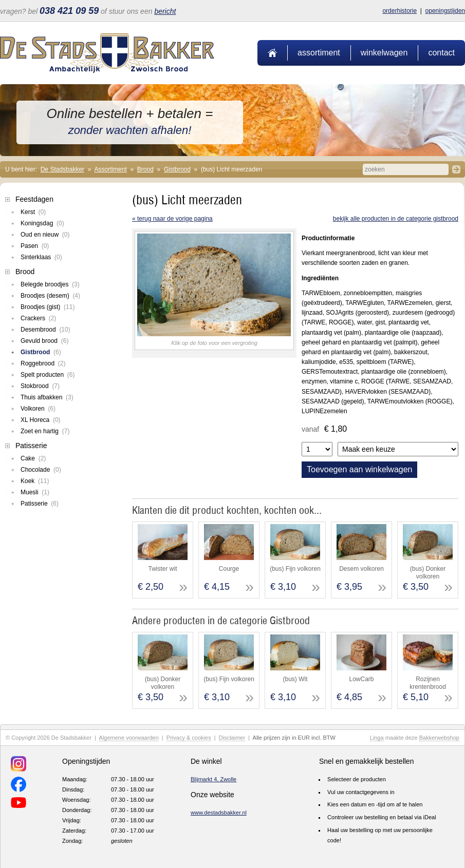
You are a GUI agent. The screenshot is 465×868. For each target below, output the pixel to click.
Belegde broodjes (50, 284)
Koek (35, 481)
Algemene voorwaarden (129, 738)
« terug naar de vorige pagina (172, 219)
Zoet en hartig (45, 431)
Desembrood (45, 330)
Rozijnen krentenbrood (428, 683)
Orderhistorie (399, 11)
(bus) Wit (295, 679)
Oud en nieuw (45, 235)
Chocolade (41, 470)
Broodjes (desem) (50, 296)
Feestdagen (34, 199)
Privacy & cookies (189, 738)
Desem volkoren (361, 569)
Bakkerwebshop (439, 738)
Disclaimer (232, 738)
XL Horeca (41, 420)
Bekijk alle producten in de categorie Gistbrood (396, 219)
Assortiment (319, 53)
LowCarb (361, 679)
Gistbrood (177, 169)
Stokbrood (40, 386)
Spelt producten (48, 375)
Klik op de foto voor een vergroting (214, 343)
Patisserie (31, 446)
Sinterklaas (41, 257)
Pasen (35, 246)
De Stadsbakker (62, 169)
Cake (33, 458)
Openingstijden (445, 11)
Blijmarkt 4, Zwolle (213, 779)
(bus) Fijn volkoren (295, 569)
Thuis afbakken (47, 397)
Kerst (33, 212)
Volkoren (38, 409)
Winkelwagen (384, 53)
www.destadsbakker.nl (219, 813)
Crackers (38, 318)
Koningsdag (42, 223)
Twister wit (162, 569)
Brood (145, 169)
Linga (377, 738)
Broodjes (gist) (48, 307)
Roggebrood (43, 363)
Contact (441, 53)
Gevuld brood (44, 341)
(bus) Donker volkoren (428, 572)
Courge (229, 569)
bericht (165, 11)
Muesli (35, 492)
